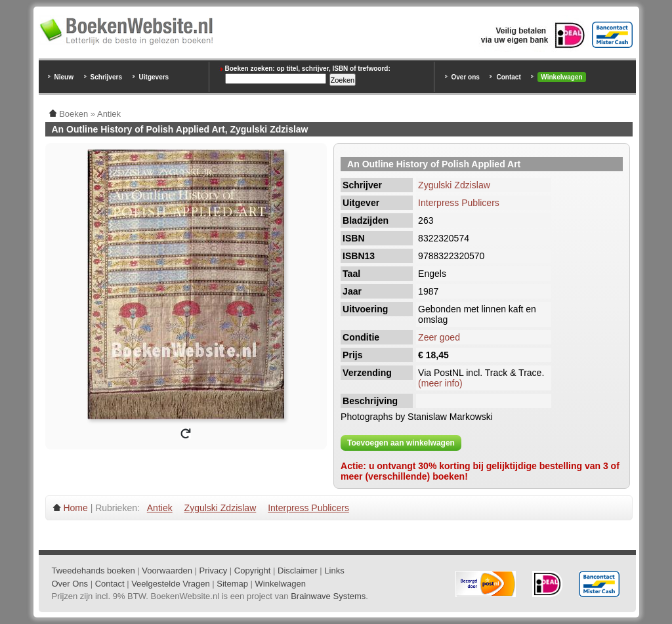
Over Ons (70, 584)
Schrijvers (106, 77)
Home (75, 508)
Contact (508, 77)
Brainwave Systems (328, 596)
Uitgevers (154, 77)
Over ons (466, 77)
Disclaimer (298, 571)
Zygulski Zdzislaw (454, 185)
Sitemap (232, 584)
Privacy (214, 571)
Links (334, 571)
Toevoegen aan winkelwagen (401, 443)
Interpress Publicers (459, 203)
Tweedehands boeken (94, 571)
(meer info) (440, 383)
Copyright (253, 571)
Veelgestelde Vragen (171, 584)
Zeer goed (439, 337)
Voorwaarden (167, 571)
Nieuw (64, 77)
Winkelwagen (561, 77)
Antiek (160, 508)
